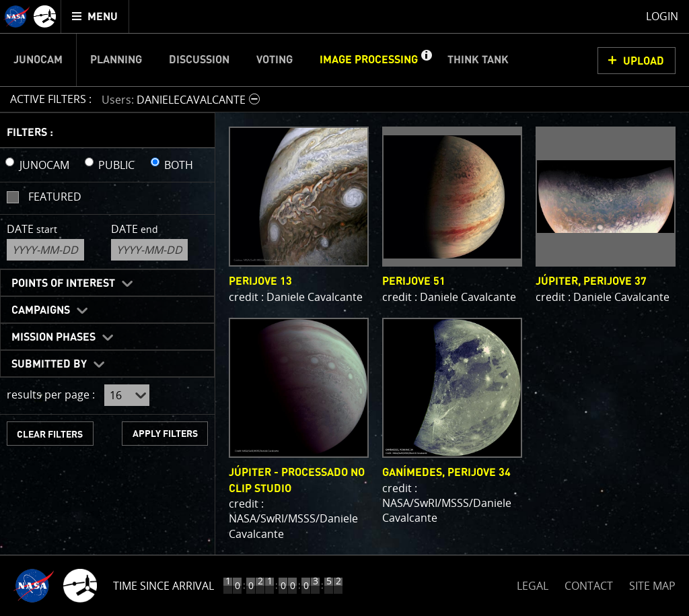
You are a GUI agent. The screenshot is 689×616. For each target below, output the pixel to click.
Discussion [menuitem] (199, 60)
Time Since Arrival (164, 586)
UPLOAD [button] (644, 61)
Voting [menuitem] (275, 60)
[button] (426, 60)
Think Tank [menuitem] (478, 60)
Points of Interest (63, 283)
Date (32, 229)
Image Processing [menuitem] (369, 60)
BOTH (179, 165)
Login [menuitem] (662, 16)
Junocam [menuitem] (38, 60)
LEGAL (533, 583)
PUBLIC (116, 165)
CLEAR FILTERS (50, 435)
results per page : (51, 395)
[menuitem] (95, 16)
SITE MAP (652, 586)
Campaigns (41, 310)
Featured (55, 197)
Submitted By (49, 364)
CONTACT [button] (589, 586)
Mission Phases (53, 337)
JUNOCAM (44, 165)
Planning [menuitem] (116, 60)
